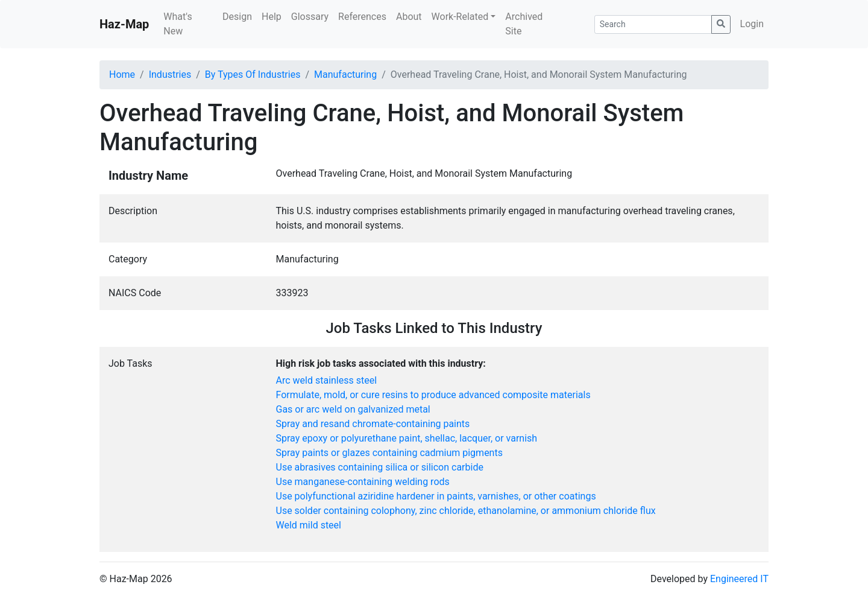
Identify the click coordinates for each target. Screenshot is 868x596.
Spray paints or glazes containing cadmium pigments (389, 453)
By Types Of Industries (253, 74)
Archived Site (524, 24)
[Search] (653, 24)
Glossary (310, 17)
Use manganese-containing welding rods (363, 482)
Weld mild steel (309, 525)
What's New (178, 24)
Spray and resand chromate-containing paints (373, 424)
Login (752, 24)
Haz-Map (124, 24)
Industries (170, 74)
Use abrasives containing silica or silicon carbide (380, 467)
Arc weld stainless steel (327, 380)
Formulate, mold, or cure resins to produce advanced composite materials (433, 395)
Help (272, 17)
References (362, 17)
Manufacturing (345, 74)
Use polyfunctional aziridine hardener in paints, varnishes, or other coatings (436, 496)
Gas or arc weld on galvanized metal (353, 409)
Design (237, 17)
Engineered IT (739, 579)
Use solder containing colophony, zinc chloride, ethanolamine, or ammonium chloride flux (466, 511)
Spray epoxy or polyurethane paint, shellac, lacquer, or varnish (407, 438)
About (409, 17)
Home (122, 74)
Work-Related (460, 17)
